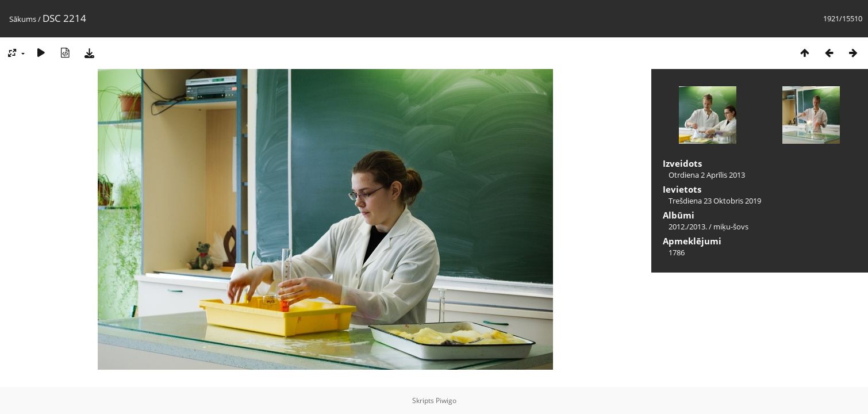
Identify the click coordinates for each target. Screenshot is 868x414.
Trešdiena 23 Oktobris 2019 (715, 201)
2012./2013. (688, 227)
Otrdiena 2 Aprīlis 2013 (707, 175)
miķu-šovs (731, 227)
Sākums (23, 19)
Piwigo (446, 400)
